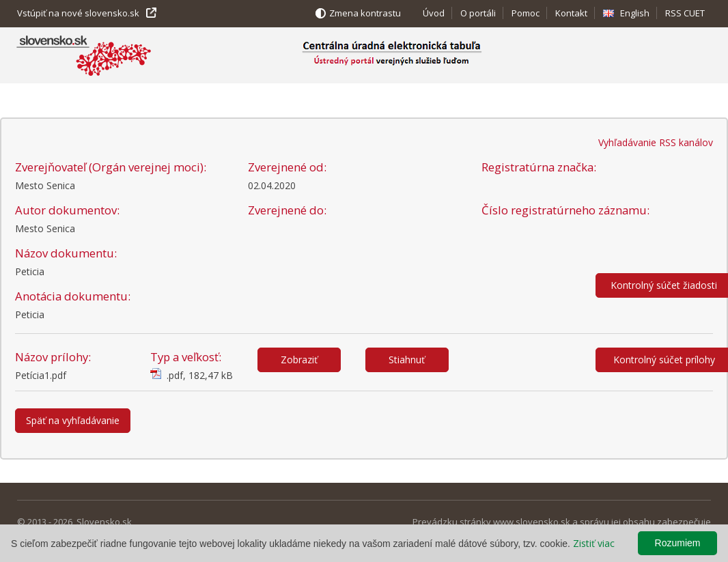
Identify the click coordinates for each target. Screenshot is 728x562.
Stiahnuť (407, 360)
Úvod (434, 13)
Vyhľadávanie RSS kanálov (656, 142)
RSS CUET (685, 13)
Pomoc (526, 13)
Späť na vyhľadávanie (73, 420)
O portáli (478, 13)
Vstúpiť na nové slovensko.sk (78, 13)
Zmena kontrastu (365, 13)
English (635, 13)
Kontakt (571, 13)
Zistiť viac (594, 543)
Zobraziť (299, 360)
